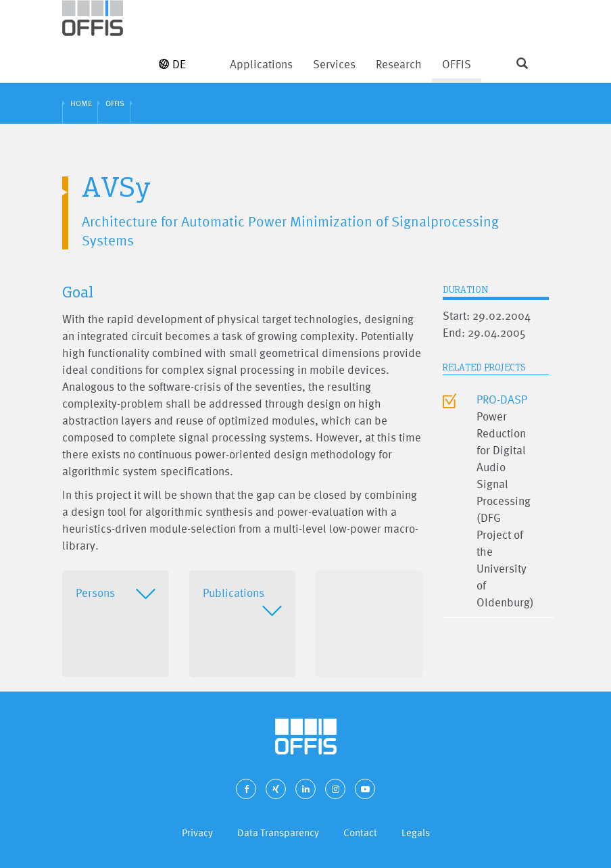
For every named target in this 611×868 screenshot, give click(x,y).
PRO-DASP (502, 399)
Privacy (197, 833)
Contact (360, 833)
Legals (416, 833)
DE (172, 64)
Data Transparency (278, 833)
